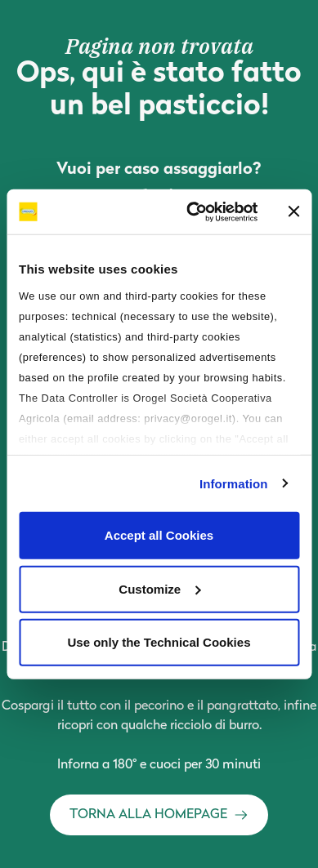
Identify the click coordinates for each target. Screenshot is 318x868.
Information (234, 483)
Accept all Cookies (159, 535)
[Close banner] (293, 211)
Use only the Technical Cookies (159, 642)
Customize (159, 588)
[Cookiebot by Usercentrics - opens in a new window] (193, 211)
